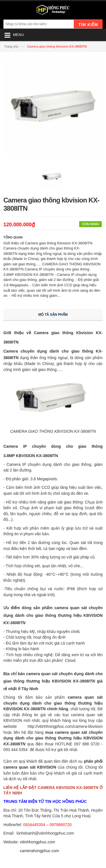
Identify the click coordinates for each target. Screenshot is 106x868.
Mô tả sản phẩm (53, 315)
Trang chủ (11, 46)
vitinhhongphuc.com (37, 842)
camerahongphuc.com (39, 851)
